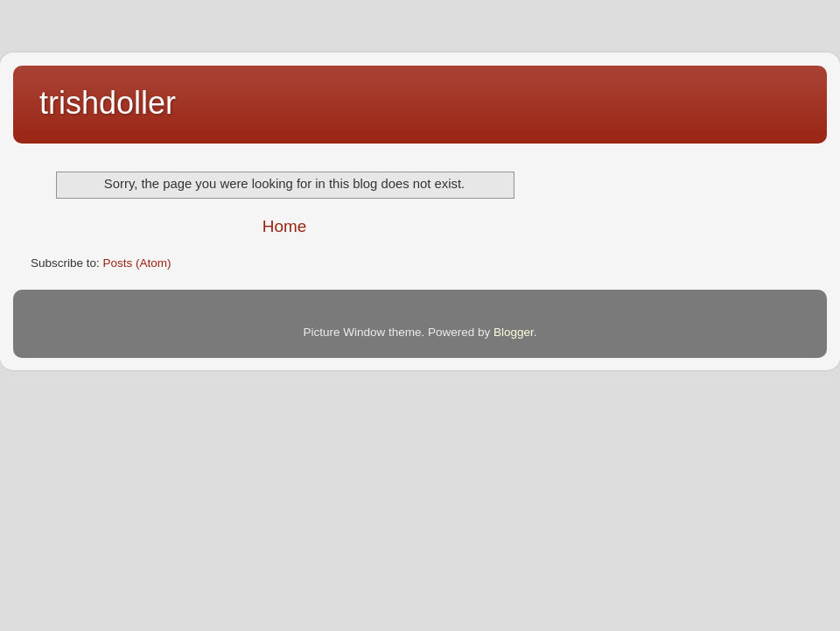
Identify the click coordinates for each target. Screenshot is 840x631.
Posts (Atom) (137, 263)
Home (284, 226)
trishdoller (108, 103)
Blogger (514, 332)
